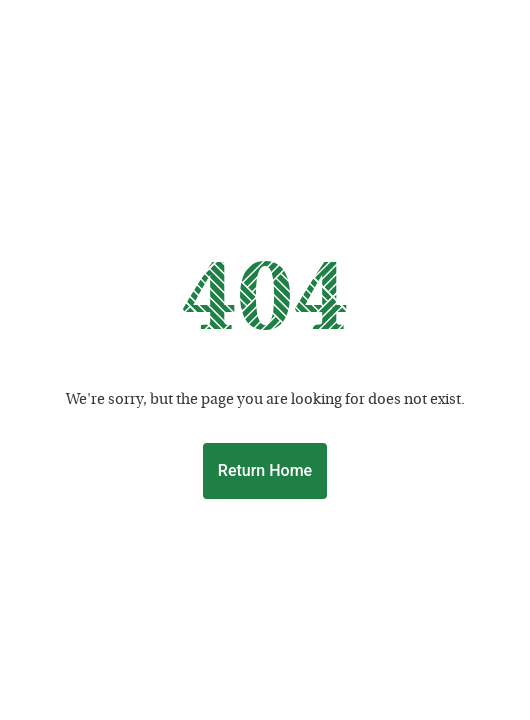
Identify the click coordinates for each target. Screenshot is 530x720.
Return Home (265, 470)
